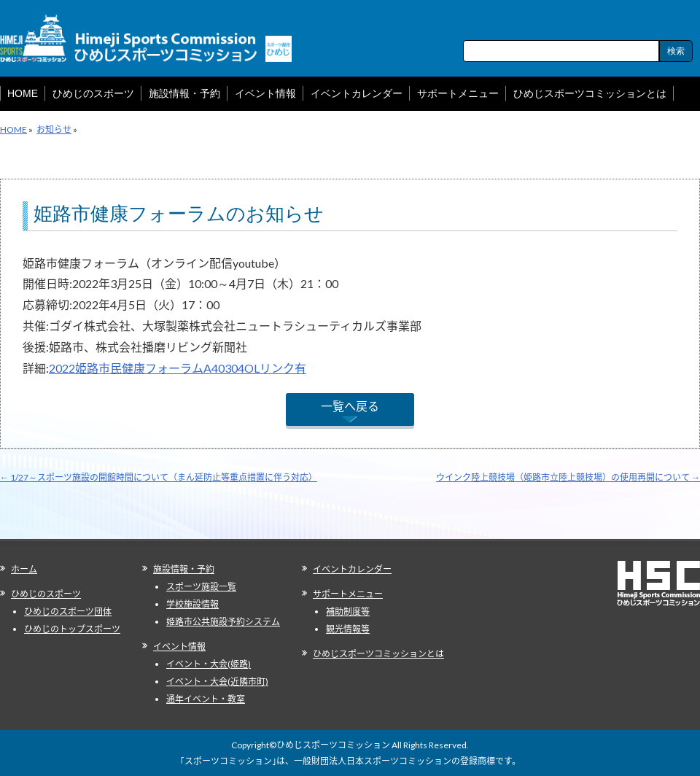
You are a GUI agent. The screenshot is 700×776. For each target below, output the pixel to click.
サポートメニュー (348, 594)
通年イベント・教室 (206, 699)
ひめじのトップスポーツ (72, 629)
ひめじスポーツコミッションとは (378, 654)
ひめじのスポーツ (46, 594)
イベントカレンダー (352, 569)
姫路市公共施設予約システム (223, 622)
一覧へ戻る (350, 406)
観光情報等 (348, 629)
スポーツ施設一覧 (201, 587)
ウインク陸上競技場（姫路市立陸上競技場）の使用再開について (568, 477)
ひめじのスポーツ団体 (68, 612)
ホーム (24, 569)
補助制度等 (348, 612)
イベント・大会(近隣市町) (217, 682)
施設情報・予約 (184, 569)
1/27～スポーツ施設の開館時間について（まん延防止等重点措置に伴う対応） (159, 477)
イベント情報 (179, 647)
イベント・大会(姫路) (209, 664)
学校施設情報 (192, 604)
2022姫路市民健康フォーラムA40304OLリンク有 (178, 368)
